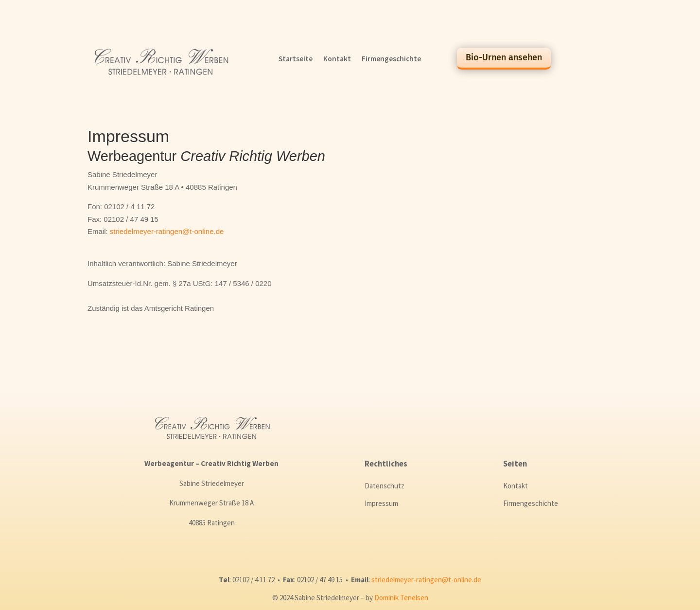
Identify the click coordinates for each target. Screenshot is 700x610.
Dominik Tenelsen (401, 598)
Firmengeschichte (391, 59)
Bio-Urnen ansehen (504, 57)
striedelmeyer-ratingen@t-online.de (167, 231)
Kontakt (337, 59)
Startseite (296, 59)
